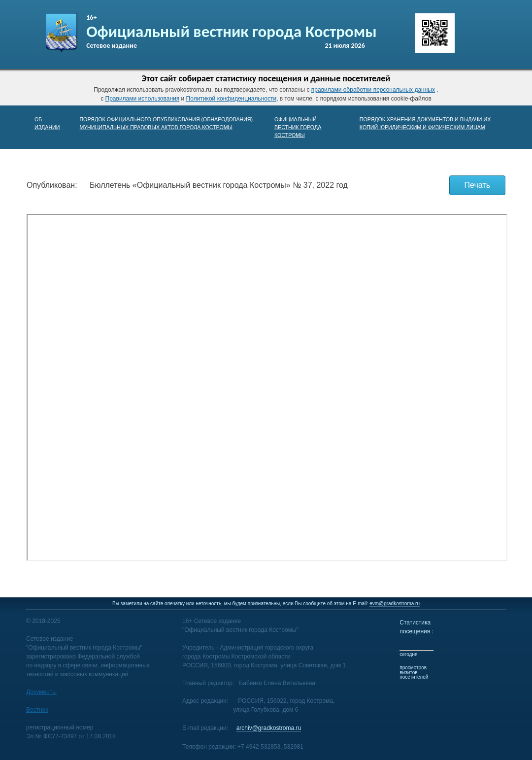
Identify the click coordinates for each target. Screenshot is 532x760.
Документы (41, 692)
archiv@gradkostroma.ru (269, 728)
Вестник (37, 710)
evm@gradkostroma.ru (395, 604)
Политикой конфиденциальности (232, 99)
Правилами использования (143, 99)
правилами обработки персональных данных (373, 90)
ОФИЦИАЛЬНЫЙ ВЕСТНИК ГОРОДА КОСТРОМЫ (298, 127)
